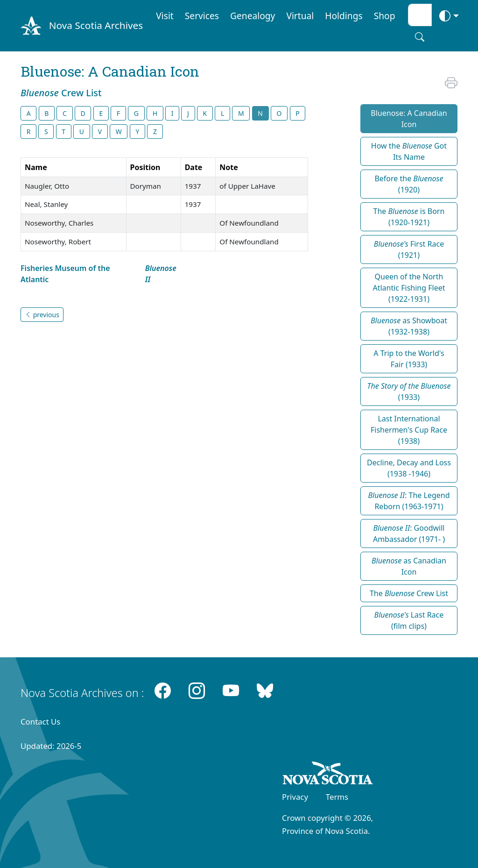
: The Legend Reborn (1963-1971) (409, 501)
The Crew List (409, 593)
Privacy (295, 797)
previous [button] (42, 315)
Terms (337, 797)
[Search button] (420, 37)
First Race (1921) (409, 249)
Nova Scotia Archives (96, 25)
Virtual (300, 16)
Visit (165, 16)
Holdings (344, 16)
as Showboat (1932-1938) (409, 326)
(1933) (409, 391)
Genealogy (253, 16)
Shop (385, 16)
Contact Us (40, 722)
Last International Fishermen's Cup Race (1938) (409, 430)
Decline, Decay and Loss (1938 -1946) (409, 468)
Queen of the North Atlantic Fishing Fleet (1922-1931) (409, 288)
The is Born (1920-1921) (409, 217)
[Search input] (420, 15)
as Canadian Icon (409, 566)
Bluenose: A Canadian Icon (409, 119)
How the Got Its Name (409, 151)
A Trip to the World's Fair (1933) (409, 359)
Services (202, 16)
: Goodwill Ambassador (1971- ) (409, 534)
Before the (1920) (409, 184)
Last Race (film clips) (409, 620)
